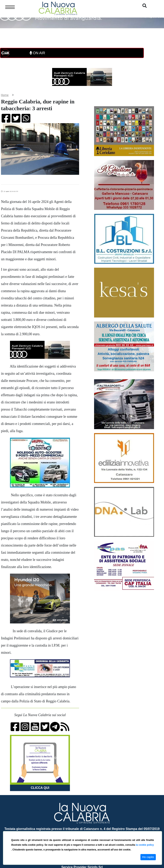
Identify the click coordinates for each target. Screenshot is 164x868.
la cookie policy (145, 845)
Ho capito (148, 857)
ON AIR (37, 53)
